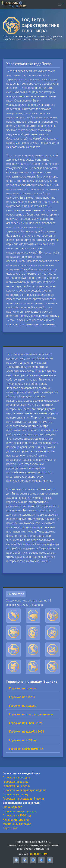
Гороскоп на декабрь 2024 (27, 732)
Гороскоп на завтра (22, 697)
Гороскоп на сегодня (23, 688)
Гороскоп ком (38, 854)
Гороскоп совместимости (26, 749)
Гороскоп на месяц (15, 794)
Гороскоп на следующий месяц (23, 799)
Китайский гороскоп (16, 820)
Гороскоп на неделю (23, 706)
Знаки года (16, 594)
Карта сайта (11, 828)
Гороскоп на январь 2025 (26, 723)
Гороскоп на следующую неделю (31, 714)
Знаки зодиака (12, 807)
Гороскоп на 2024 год (23, 740)
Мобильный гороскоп (17, 824)
